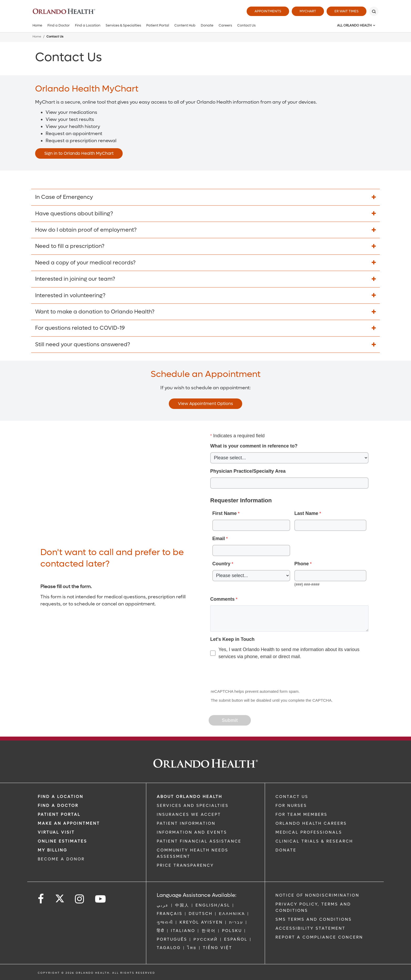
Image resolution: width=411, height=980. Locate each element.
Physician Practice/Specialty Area (248, 471)
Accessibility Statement (310, 928)
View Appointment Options (206, 404)
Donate (207, 25)
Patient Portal (158, 25)
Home (37, 25)
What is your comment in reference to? (254, 446)
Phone (302, 564)
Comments (222, 599)
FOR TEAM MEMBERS (301, 814)
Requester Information (241, 500)
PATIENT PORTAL (59, 814)
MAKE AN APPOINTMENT (69, 823)
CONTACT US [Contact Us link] (292, 797)
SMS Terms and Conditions (314, 919)
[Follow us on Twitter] (60, 897)
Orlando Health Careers (311, 823)
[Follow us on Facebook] (41, 899)
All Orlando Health (354, 25)
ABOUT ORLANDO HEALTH (190, 797)
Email (219, 539)
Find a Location (88, 25)
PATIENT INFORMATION (186, 823)
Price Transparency (185, 865)
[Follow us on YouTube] (101, 899)
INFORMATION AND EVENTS (192, 832)
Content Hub (185, 25)
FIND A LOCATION (61, 797)
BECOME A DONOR (61, 859)
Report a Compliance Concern (319, 937)
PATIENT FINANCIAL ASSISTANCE (199, 841)
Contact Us (246, 25)
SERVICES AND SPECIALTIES (193, 806)
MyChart (308, 11)
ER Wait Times (347, 11)
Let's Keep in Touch (232, 639)
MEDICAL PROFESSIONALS (309, 832)
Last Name (306, 513)
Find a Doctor (59, 25)
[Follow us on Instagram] (80, 899)
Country (221, 564)
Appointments (268, 11)
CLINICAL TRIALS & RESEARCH (314, 841)
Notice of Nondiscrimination (317, 895)
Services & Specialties (123, 25)
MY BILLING (53, 850)
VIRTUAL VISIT (56, 832)
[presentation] (249, 675)
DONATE (286, 850)
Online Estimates (62, 841)
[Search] (374, 11)
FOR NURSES (291, 806)
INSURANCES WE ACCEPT (189, 814)
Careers (225, 25)
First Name (225, 513)
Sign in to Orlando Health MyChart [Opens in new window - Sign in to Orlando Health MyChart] (79, 153)
